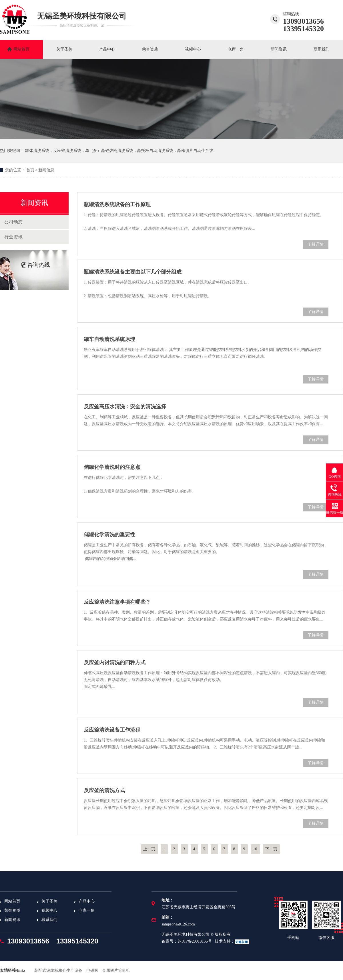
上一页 (149, 849)
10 (255, 849)
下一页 (271, 849)
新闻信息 (46, 170)
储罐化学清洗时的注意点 (112, 467)
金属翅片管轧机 (116, 970)
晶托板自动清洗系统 (155, 151)
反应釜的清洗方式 (104, 790)
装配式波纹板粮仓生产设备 (58, 970)
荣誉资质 (150, 49)
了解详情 (316, 244)
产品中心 (107, 49)
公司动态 (13, 222)
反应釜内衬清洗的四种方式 (115, 662)
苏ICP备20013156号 (195, 941)
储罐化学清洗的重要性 (109, 535)
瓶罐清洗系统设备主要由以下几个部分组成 (133, 272)
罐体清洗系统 (37, 151)
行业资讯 (13, 237)
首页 (30, 170)
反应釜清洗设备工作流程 (112, 730)
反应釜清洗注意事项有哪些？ (117, 602)
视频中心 (193, 49)
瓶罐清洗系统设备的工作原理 (117, 204)
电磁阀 (92, 970)
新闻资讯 (279, 49)
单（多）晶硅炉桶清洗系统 (109, 151)
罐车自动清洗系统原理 (109, 339)
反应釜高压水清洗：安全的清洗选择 (125, 407)
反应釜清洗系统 (67, 151)
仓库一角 (236, 49)
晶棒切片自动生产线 (195, 151)
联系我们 (322, 49)
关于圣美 (64, 49)
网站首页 (21, 49)
